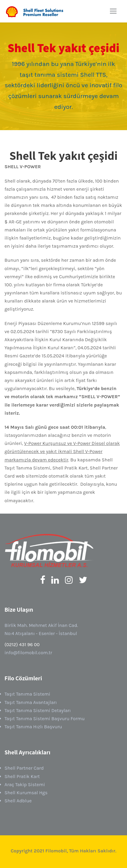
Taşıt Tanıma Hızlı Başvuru (33, 727)
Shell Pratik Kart (22, 776)
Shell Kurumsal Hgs (26, 793)
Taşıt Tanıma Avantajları (31, 702)
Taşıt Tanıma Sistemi (27, 694)
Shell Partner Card (24, 768)
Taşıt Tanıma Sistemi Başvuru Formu (45, 719)
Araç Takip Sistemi (25, 784)
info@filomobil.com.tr (28, 653)
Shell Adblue (18, 801)
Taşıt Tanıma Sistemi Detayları (38, 710)
